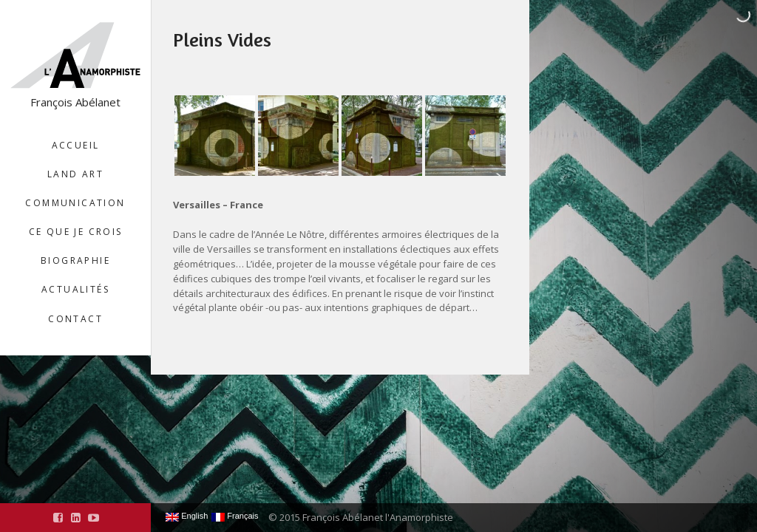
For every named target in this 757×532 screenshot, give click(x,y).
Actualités (75, 289)
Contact (75, 319)
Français (235, 516)
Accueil (76, 145)
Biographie (75, 260)
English (187, 516)
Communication (75, 203)
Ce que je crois (76, 232)
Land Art (75, 174)
